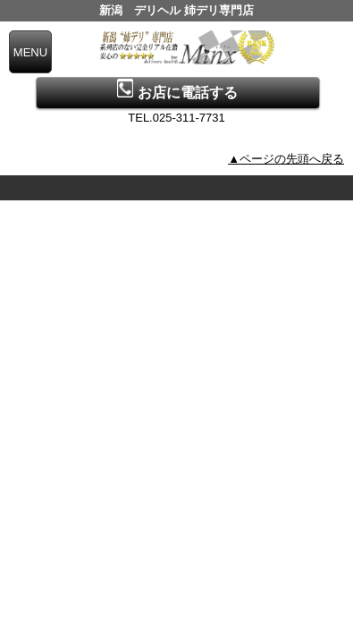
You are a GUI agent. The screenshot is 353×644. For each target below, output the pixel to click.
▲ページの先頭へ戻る (286, 159)
